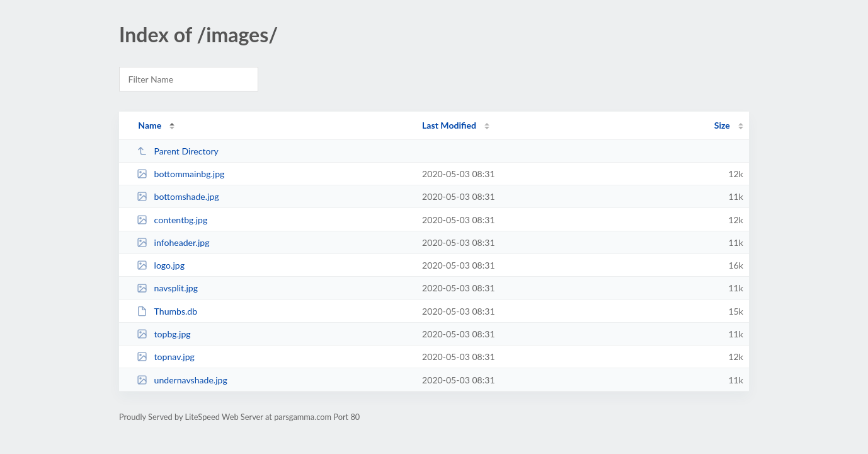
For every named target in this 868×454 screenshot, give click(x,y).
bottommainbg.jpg (180, 174)
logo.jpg (161, 265)
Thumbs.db (167, 311)
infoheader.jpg (173, 242)
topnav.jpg (166, 357)
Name (150, 125)
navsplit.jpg (167, 288)
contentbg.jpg (172, 220)
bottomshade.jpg (178, 196)
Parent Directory (178, 151)
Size (722, 125)
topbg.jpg (163, 334)
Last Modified (449, 125)
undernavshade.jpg (182, 380)
